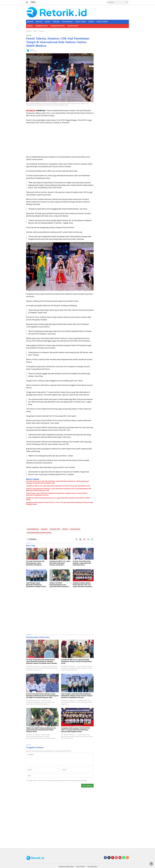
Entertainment (67, 22)
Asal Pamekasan (33, 529)
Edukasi (91, 22)
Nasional (39, 22)
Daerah (47, 22)
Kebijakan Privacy (42, 26)
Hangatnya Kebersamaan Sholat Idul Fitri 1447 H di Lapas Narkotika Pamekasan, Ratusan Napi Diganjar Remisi (60, 504)
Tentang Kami (92, 867)
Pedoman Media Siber (66, 867)
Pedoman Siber (73, 26)
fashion (65, 529)
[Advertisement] (60, 140)
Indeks (33, 2)
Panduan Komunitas (58, 26)
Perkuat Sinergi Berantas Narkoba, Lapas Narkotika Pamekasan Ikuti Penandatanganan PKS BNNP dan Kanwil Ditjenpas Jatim (59, 490)
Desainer (44, 529)
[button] (127, 2)
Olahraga (56, 22)
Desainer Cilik (55, 529)
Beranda (30, 22)
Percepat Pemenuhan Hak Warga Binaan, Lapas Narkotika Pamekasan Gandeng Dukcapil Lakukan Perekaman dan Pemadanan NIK (57, 482)
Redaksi (30, 26)
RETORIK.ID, (31, 110)
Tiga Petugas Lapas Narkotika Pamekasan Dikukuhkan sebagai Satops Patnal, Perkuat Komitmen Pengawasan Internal (57, 494)
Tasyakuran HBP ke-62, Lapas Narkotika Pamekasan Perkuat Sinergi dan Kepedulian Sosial (58, 486)
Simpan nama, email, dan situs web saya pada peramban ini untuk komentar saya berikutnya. (58, 780)
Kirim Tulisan (81, 867)
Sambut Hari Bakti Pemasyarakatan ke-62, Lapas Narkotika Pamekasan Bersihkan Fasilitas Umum (58, 499)
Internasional (75, 529)
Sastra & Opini (81, 22)
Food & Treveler (102, 22)
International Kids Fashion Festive (39, 533)
